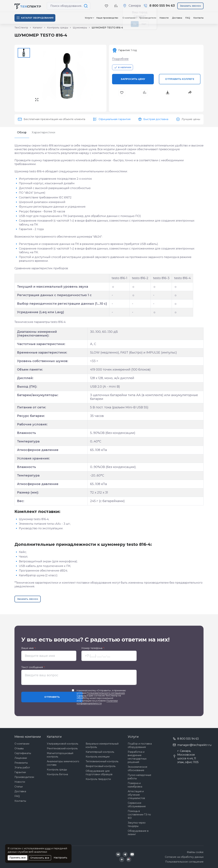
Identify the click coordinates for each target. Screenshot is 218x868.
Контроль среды (57, 770)
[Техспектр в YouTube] (132, 854)
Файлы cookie (195, 852)
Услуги (88, 18)
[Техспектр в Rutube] (129, 859)
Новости (164, 18)
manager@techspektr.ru (194, 745)
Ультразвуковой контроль (63, 744)
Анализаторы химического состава (63, 763)
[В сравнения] (145, 93)
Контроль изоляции (98, 757)
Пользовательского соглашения (106, 693)
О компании (22, 744)
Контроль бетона (57, 774)
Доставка (177, 18)
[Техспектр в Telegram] (125, 854)
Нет (144, 24)
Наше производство (107, 18)
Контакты (198, 18)
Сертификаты (23, 753)
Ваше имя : (28, 648)
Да (135, 24)
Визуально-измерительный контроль (102, 745)
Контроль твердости (98, 779)
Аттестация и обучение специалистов (136, 795)
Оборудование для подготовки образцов (99, 773)
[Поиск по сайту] (86, 6)
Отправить (52, 697)
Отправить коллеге (180, 79)
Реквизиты (21, 763)
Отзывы (19, 748)
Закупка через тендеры (137, 824)
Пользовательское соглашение (184, 862)
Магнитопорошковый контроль (60, 755)
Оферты (82, 695)
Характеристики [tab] (44, 132)
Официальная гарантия (115, 119)
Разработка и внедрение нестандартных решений (137, 757)
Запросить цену (133, 79)
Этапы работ (22, 768)
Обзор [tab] (22, 132)
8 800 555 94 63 (188, 739)
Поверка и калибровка (135, 785)
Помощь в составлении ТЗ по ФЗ (139, 815)
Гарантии (20, 772)
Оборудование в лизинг (138, 833)
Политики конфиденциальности (97, 702)
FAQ (188, 18)
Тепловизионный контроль (102, 761)
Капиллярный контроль (100, 752)
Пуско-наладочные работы (139, 777)
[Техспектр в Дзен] (122, 859)
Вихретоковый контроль (101, 766)
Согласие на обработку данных (184, 857)
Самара (135, 6)
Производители (24, 777)
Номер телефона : (93, 648)
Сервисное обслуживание (137, 805)
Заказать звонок (190, 6)
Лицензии (21, 758)
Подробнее (120, 59)
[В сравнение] (116, 6)
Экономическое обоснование (138, 769)
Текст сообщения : (33, 667)
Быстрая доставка (156, 119)
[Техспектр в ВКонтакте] (118, 854)
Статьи (19, 787)
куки (48, 848)
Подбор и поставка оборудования (140, 745)
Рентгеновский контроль (62, 748)
